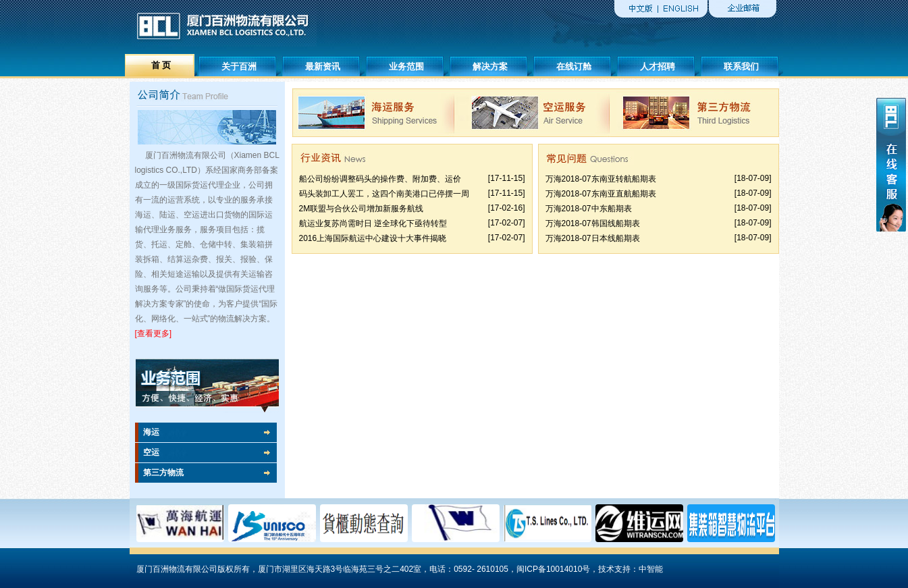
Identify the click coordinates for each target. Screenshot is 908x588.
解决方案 (490, 66)
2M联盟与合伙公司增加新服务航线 (362, 209)
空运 (151, 452)
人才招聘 (658, 66)
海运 (151, 432)
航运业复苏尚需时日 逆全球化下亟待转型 (373, 223)
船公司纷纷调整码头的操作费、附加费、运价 (380, 179)
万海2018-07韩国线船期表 (593, 223)
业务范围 (406, 66)
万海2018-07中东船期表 (589, 209)
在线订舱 (574, 66)
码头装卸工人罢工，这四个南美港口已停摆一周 (384, 194)
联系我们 (741, 66)
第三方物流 (163, 473)
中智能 (651, 569)
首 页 (161, 65)
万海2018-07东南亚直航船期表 (601, 194)
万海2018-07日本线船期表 (593, 238)
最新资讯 (323, 66)
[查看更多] (154, 333)
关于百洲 (239, 66)
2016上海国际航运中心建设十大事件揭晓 (373, 238)
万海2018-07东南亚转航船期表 (601, 179)
